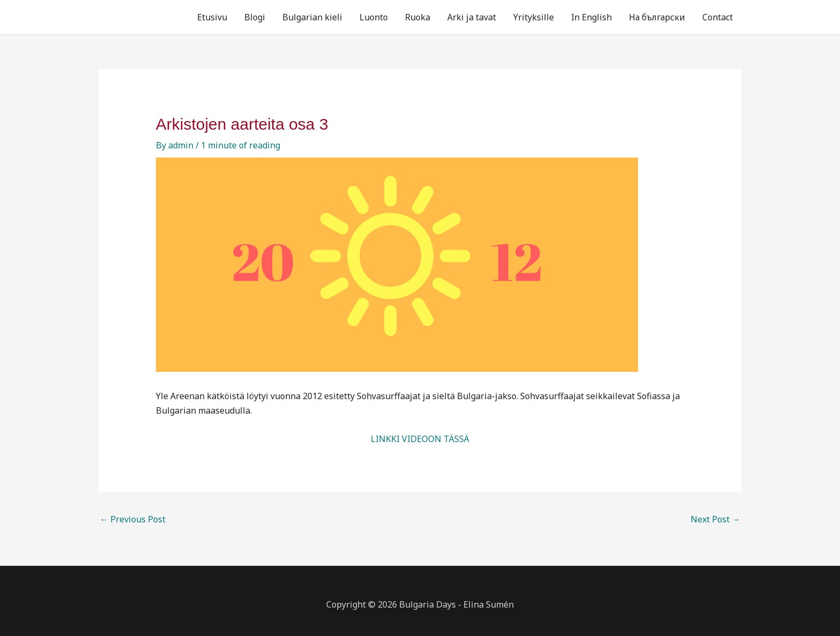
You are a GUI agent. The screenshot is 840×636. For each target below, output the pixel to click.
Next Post (715, 519)
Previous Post (133, 519)
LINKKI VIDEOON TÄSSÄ (420, 439)
